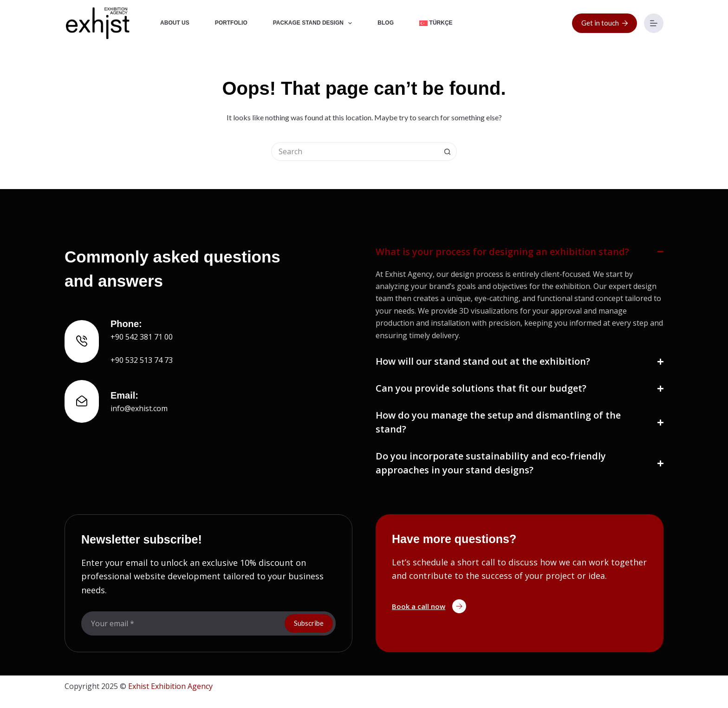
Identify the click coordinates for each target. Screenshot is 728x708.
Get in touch (605, 23)
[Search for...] (355, 151)
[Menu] (654, 23)
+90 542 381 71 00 (142, 337)
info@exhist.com (139, 408)
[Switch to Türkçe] (436, 23)
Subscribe (309, 623)
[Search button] (448, 151)
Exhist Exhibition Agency (170, 686)
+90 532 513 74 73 (142, 360)
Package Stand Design (315, 23)
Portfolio (231, 23)
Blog (386, 23)
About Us (175, 23)
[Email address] (182, 623)
